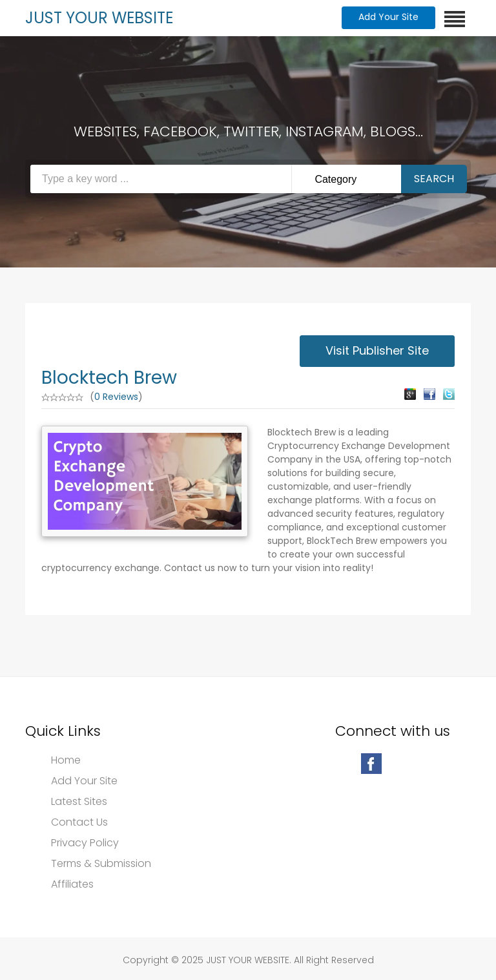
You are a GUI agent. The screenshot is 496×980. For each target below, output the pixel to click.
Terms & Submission (101, 864)
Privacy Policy (85, 843)
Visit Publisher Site (377, 350)
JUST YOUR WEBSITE (99, 18)
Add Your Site (388, 17)
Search (434, 179)
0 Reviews (116, 397)
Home (66, 760)
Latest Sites (79, 802)
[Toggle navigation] (455, 19)
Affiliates (72, 884)
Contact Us (79, 822)
